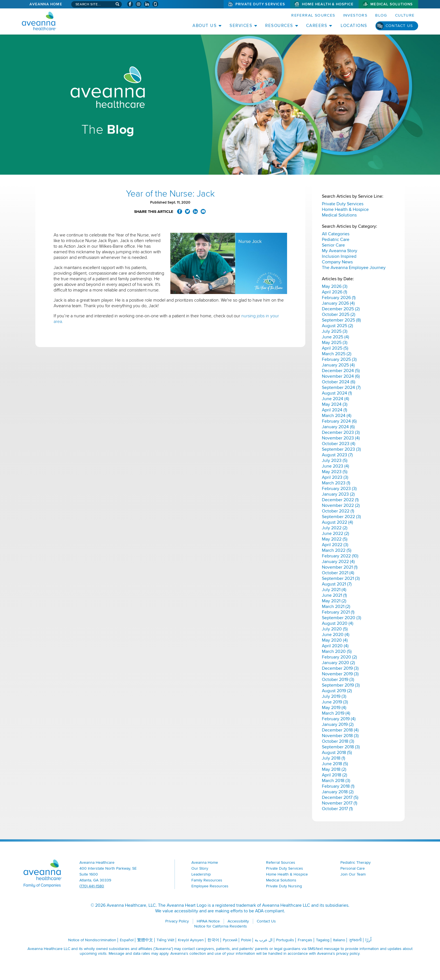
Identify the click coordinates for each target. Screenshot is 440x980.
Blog (381, 15)
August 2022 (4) (337, 522)
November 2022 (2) (341, 505)
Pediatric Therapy (356, 862)
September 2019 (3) (341, 685)
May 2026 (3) (335, 286)
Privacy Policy (177, 921)
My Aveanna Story (340, 251)
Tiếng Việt (165, 940)
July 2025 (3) (335, 331)
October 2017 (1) (337, 809)
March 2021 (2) (336, 607)
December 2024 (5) (341, 371)
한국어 (213, 940)
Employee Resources (210, 886)
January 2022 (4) (338, 562)
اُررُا (368, 940)
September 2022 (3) (341, 517)
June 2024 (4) (335, 399)
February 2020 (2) (339, 657)
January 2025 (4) (338, 365)
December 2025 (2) (341, 309)
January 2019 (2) (338, 724)
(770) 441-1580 (92, 886)
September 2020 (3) (342, 618)
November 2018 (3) (340, 736)
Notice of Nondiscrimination (92, 940)
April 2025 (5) (335, 348)
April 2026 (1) (334, 292)
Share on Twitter (187, 211)
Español (127, 940)
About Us (205, 26)
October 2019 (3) (338, 680)
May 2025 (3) (335, 343)
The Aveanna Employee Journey (354, 268)
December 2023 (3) (341, 432)
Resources (279, 26)
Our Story (200, 868)
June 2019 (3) (335, 702)
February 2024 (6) (339, 421)
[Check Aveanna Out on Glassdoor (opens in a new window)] (155, 4)
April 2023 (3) (335, 477)
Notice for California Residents (221, 926)
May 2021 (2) (334, 601)
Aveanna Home (46, 4)
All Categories (336, 234)
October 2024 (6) (339, 382)
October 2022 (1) (338, 511)
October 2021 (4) (338, 573)
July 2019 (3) (334, 696)
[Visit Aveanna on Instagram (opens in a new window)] (138, 4)
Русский (230, 940)
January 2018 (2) (338, 792)
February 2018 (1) (338, 786)
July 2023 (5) (335, 461)
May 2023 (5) (335, 472)
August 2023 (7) (337, 455)
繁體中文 (145, 940)
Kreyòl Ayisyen (191, 940)
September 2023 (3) (341, 449)
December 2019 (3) (340, 668)
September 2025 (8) (341, 320)
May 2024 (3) (335, 404)
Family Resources (207, 880)
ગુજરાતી (355, 940)
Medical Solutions (392, 4)
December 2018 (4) (340, 730)
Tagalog (323, 940)
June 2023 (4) (335, 466)
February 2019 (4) (339, 719)
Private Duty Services (260, 4)
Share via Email (203, 211)
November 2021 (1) (340, 567)
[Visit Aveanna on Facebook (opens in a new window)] (130, 4)
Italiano (339, 940)
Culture (405, 15)
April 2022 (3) (335, 545)
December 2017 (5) (340, 797)
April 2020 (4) (335, 646)
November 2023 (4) (341, 438)
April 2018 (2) (334, 775)
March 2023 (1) (336, 483)
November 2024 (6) (341, 376)
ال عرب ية (264, 940)
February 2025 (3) (339, 359)
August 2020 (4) (338, 623)
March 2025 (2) (337, 354)
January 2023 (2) (338, 494)
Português (285, 940)
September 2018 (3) (341, 747)
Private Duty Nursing (284, 886)
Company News (337, 262)
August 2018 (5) (337, 753)
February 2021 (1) (338, 612)
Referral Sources (313, 15)
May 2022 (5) (335, 539)
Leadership (201, 874)
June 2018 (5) (335, 764)
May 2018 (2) (334, 769)
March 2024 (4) (337, 416)
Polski (246, 940)
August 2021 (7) (337, 584)
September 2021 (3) (341, 578)
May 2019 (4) (334, 708)
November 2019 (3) (340, 674)
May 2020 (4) (335, 640)
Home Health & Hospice (328, 4)
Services (241, 26)
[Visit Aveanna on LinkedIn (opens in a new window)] (147, 4)
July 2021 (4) (334, 590)
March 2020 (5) (337, 651)
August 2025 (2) (337, 326)
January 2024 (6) (338, 427)
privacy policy (348, 953)
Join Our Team (353, 874)
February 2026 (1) (339, 298)
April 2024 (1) (334, 410)
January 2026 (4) (338, 303)
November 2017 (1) (340, 803)
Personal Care (353, 868)
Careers (317, 26)
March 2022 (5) (337, 550)
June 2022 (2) (335, 534)
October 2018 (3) (338, 741)
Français (305, 940)
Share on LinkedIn (195, 211)
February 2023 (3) (339, 489)
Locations (354, 26)
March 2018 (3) (336, 781)
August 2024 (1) (337, 393)
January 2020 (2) (338, 663)
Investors (355, 15)
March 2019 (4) (336, 713)
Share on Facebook (180, 211)
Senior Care (333, 245)
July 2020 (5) (335, 629)
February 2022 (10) (340, 556)
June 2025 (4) (335, 337)
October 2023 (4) (339, 444)
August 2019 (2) (337, 691)
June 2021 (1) (334, 595)
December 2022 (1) (340, 500)
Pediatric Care (336, 240)
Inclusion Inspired (339, 256)
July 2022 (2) (335, 528)
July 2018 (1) (334, 758)
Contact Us (399, 26)
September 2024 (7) (341, 388)
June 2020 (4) (336, 635)
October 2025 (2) (339, 314)
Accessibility (238, 921)
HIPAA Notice (208, 921)
